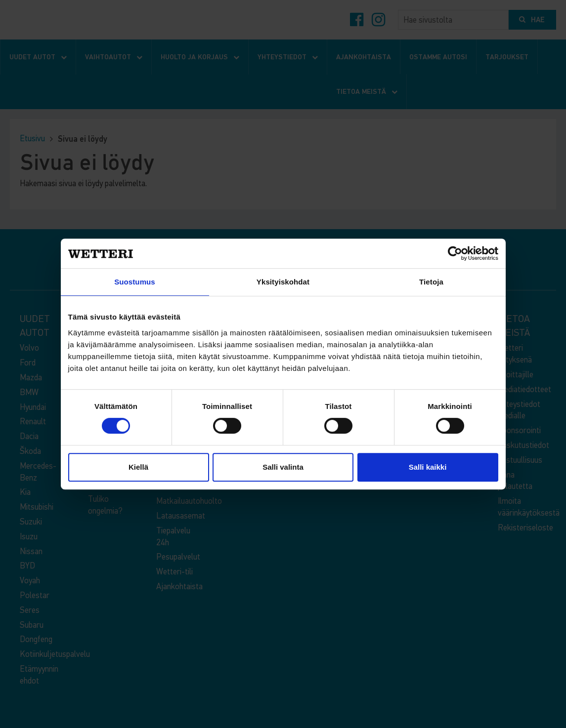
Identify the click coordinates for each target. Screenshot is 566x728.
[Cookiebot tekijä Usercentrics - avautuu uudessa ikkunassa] (455, 253)
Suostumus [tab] (135, 282)
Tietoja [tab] (431, 282)
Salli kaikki (428, 467)
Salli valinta (283, 467)
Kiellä (138, 467)
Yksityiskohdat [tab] (283, 282)
